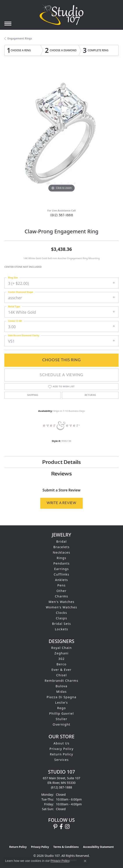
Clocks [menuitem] (61, 613)
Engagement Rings (20, 38)
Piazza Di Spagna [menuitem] (61, 697)
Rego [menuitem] (61, 708)
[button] (48, 183)
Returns (90, 395)
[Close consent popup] (85, 861)
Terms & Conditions (66, 847)
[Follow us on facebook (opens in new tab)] (61, 827)
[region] (61, 136)
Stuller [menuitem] (62, 719)
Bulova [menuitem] (61, 686)
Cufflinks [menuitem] (61, 574)
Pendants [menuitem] (62, 563)
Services (61, 760)
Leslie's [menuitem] (62, 702)
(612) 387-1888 (62, 215)
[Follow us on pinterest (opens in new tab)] (55, 827)
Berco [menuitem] (61, 664)
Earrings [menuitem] (61, 569)
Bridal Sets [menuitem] (61, 624)
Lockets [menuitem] (62, 629)
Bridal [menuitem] (61, 541)
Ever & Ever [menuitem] (61, 670)
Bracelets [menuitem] (61, 547)
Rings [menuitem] (61, 558)
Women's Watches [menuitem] (61, 607)
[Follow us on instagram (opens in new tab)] (67, 827)
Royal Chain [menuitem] (61, 648)
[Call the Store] (62, 787)
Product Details (61, 462)
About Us (62, 743)
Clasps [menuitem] (61, 618)
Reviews (61, 474)
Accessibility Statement (98, 847)
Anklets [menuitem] (61, 580)
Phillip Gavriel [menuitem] (62, 713)
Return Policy (62, 754)
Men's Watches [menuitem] (61, 602)
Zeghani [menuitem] (61, 653)
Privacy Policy (61, 749)
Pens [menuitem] (61, 585)
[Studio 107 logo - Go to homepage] (61, 15)
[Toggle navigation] (8, 24)
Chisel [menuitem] (62, 675)
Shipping (33, 395)
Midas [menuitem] (61, 692)
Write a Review (61, 503)
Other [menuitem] (61, 591)
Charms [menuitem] (62, 596)
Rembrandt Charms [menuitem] (61, 681)
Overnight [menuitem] (61, 724)
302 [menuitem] (62, 659)
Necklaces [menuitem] (61, 552)
